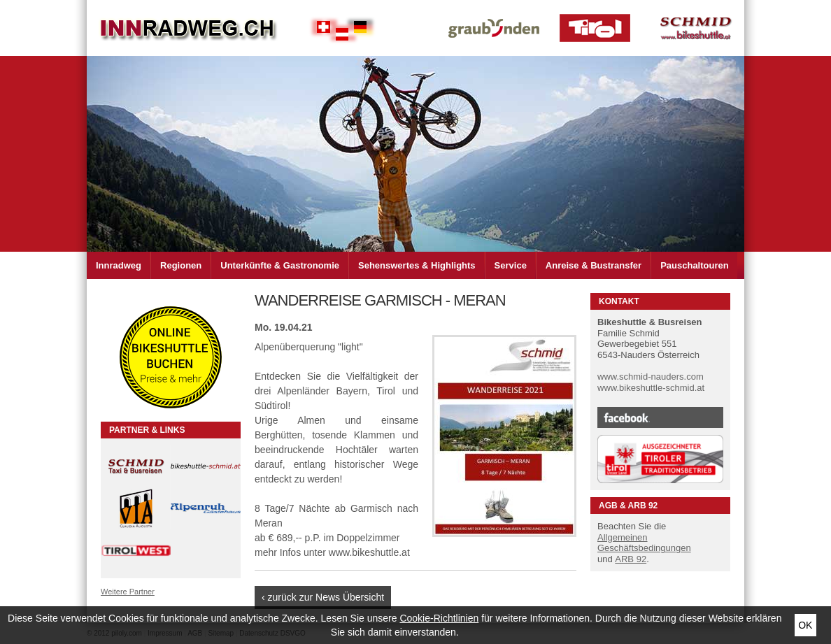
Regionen (181, 265)
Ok (805, 625)
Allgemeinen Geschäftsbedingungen (644, 543)
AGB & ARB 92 (628, 506)
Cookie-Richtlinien (439, 618)
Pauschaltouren (695, 265)
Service (511, 265)
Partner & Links (147, 430)
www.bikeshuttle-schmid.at (651, 388)
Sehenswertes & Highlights (417, 265)
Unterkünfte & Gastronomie (280, 265)
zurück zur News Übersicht (326, 597)
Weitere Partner (128, 592)
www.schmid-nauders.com (651, 377)
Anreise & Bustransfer (594, 265)
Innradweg (119, 265)
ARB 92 (631, 559)
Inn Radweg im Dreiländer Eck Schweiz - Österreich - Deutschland (188, 28)
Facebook (660, 417)
